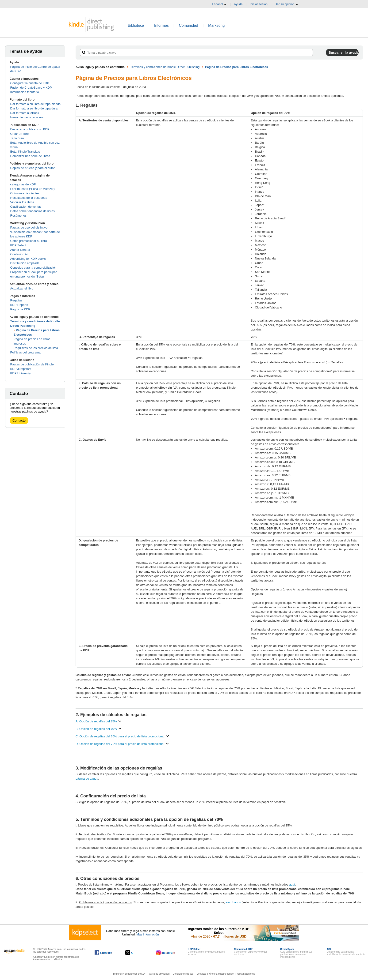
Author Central (20, 250)
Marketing (216, 25)
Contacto (19, 421)
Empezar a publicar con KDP (30, 129)
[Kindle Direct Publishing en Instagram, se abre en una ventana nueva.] (166, 953)
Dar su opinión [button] (287, 4)
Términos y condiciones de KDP (130, 974)
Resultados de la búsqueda (29, 198)
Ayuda (238, 4)
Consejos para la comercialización (33, 268)
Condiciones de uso (183, 974)
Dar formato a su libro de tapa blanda (36, 104)
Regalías (16, 300)
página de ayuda (87, 779)
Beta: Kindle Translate (25, 152)
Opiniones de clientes (25, 193)
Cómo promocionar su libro (29, 241)
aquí (292, 884)
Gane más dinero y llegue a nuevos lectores (206, 952)
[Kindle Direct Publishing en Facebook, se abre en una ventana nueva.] (103, 953)
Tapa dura (17, 138)
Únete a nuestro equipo (221, 974)
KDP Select (18, 245)
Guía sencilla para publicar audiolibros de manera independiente (346, 952)
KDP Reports (19, 305)
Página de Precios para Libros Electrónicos (237, 67)
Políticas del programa (25, 352)
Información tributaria (25, 92)
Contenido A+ (19, 254)
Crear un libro (20, 134)
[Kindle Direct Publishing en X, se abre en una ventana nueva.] (134, 953)
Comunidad (188, 25)
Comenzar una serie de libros (30, 156)
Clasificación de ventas (26, 207)
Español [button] (219, 4)
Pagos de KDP (20, 309)
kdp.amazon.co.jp (246, 974)
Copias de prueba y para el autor (33, 168)
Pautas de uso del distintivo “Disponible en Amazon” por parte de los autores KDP (35, 232)
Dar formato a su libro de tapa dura (34, 108)
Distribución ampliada (25, 263)
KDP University (21, 373)
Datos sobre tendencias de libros (33, 211)
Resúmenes (18, 216)
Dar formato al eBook (25, 113)
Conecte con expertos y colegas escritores (251, 952)
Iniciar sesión (259, 4)
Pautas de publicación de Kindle (32, 364)
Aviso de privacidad (159, 974)
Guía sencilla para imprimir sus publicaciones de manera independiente (296, 953)
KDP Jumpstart (21, 369)
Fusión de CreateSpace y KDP (31, 88)
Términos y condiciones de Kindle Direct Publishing (165, 67)
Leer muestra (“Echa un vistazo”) (33, 189)
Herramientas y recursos (27, 117)
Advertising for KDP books (28, 259)
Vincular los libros (22, 202)
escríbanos (233, 902)
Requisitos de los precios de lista (36, 348)
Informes (161, 25)
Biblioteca (136, 25)
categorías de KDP (23, 184)
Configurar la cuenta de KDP (30, 83)
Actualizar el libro (22, 288)
